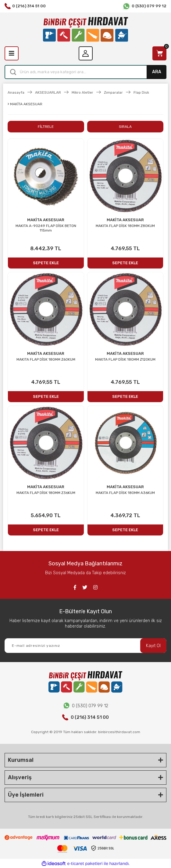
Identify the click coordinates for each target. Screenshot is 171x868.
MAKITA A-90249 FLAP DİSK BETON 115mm (46, 228)
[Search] (85, 72)
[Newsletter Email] (85, 646)
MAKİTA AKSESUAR (46, 220)
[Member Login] (86, 53)
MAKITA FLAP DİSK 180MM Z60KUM (46, 359)
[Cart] (159, 53)
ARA (157, 72)
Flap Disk (141, 92)
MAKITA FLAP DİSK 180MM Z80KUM (125, 226)
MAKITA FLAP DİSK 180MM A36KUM (125, 493)
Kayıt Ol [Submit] (153, 646)
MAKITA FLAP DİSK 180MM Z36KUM (46, 493)
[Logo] (85, 29)
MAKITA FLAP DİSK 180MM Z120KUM (125, 359)
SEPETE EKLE (46, 263)
